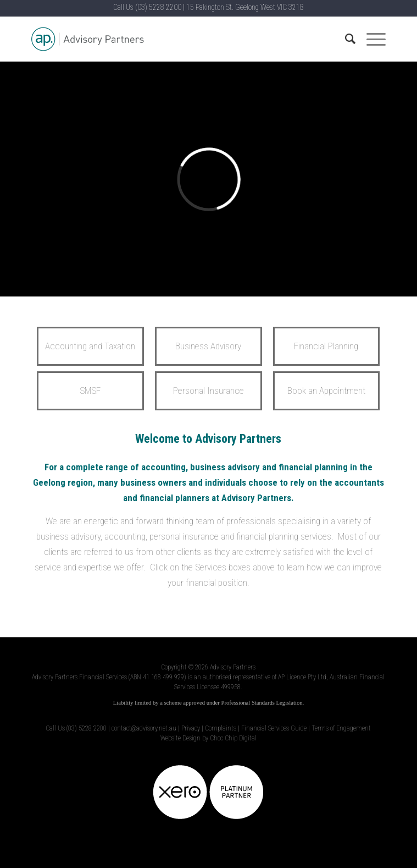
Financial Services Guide (274, 728)
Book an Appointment (326, 391)
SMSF (90, 391)
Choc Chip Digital (233, 738)
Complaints (221, 728)
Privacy (191, 728)
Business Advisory (208, 346)
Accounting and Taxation (90, 346)
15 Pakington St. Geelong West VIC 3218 (245, 7)
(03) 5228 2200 (158, 7)
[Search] (345, 39)
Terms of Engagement (341, 728)
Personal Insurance (209, 391)
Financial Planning (326, 346)
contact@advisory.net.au (144, 728)
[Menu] (371, 39)
